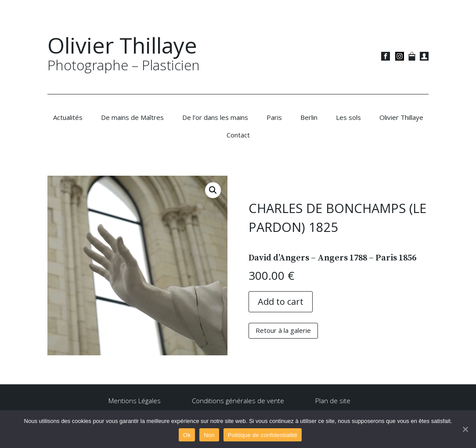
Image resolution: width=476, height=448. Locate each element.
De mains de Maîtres (132, 117)
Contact (238, 135)
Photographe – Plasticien (124, 65)
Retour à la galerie (283, 330)
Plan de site (333, 401)
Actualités (68, 117)
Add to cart (281, 302)
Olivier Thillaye (122, 45)
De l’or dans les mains (215, 117)
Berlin (309, 117)
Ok (187, 435)
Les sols (348, 117)
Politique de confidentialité (263, 435)
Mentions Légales (135, 401)
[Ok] (465, 429)
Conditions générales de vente (238, 401)
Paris (274, 117)
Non (209, 435)
